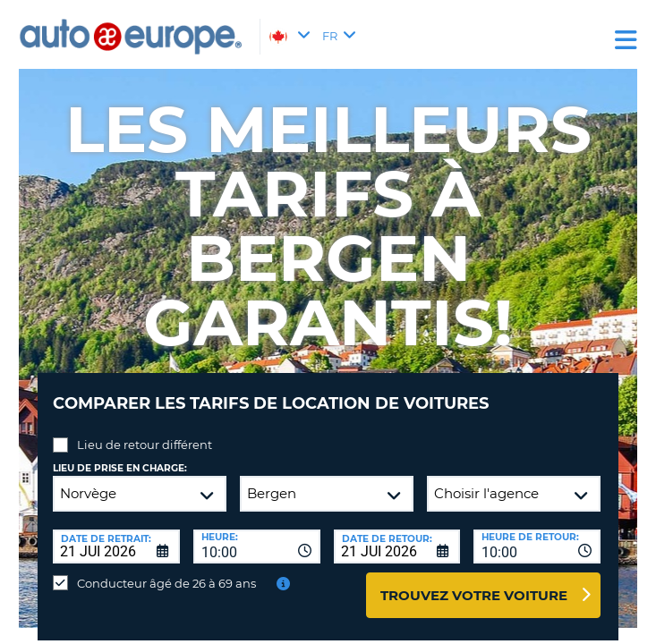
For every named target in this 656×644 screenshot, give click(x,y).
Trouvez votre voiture (474, 595)
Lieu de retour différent (145, 445)
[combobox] (257, 547)
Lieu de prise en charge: (120, 468)
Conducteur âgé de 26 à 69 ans (166, 583)
